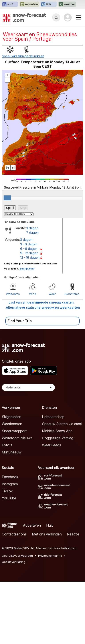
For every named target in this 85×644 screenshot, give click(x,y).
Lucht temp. (72, 356)
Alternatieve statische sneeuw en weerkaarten (43, 370)
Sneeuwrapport (14, 493)
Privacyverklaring (50, 618)
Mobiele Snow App (57, 493)
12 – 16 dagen (30, 320)
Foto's (7, 507)
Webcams (13, 356)
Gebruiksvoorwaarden (17, 618)
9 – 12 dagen (29, 315)
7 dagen (32, 295)
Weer (52, 356)
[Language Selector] (28, 450)
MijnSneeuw (12, 514)
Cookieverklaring (14, 624)
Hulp (50, 588)
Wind (33, 356)
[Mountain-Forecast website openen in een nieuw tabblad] (29, 4)
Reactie (73, 596)
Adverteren (32, 588)
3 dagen (32, 290)
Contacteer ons (14, 596)
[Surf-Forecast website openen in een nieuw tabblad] (10, 4)
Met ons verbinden (47, 596)
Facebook (10, 539)
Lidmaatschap (53, 479)
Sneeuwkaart (12, 118)
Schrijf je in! (27, 331)
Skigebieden (12, 479)
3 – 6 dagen (29, 307)
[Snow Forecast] (24, 17)
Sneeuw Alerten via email (62, 486)
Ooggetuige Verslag (58, 500)
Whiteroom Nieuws (17, 500)
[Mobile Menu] (78, 17)
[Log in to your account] (68, 17)
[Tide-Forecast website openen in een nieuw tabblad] (49, 4)
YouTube (9, 560)
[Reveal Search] (56, 17)
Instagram (10, 546)
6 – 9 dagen (29, 311)
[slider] (7, 260)
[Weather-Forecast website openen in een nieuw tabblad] (67, 4)
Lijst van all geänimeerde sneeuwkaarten (41, 365)
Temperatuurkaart (31, 118)
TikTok (7, 553)
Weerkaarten (12, 486)
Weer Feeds (51, 507)
